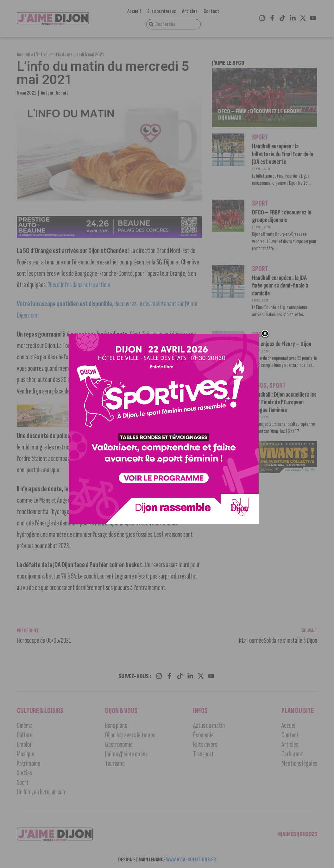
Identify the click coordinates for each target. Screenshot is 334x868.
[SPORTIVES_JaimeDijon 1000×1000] (164, 522)
